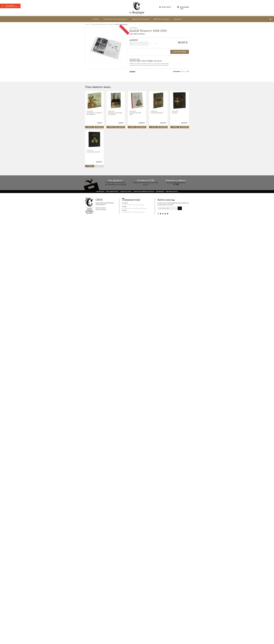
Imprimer (132, 72)
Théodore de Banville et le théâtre (115, 114)
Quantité (134, 40)
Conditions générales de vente (144, 192)
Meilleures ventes (112, 192)
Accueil (87, 24)
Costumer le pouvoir (93, 152)
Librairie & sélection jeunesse (99, 24)
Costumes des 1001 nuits (135, 114)
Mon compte (166, 7)
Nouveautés (100, 192)
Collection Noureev (157, 113)
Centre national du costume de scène (12, 6)
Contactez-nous (126, 192)
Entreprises (160, 192)
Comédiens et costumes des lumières (94, 114)
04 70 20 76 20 (102, 208)
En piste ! (175, 113)
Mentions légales (172, 192)
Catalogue (110, 24)
